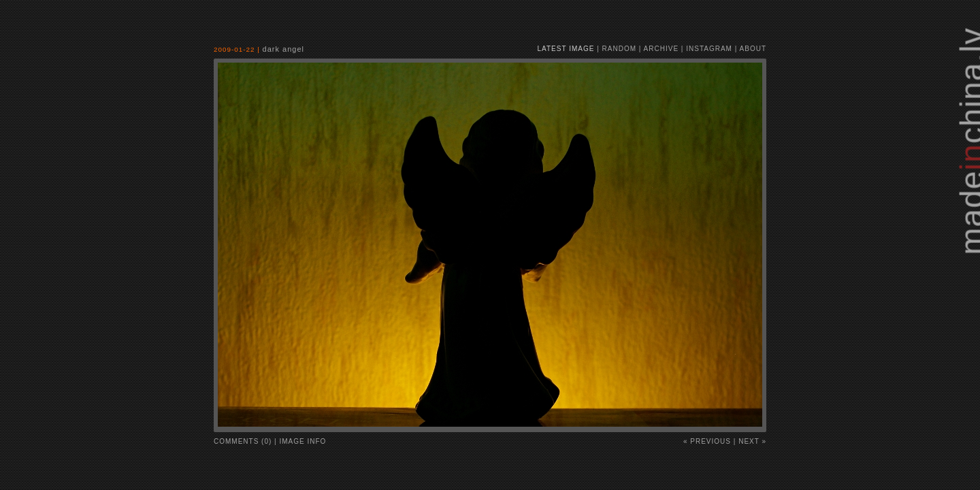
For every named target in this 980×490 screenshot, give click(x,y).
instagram (709, 49)
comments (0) (243, 441)
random (619, 49)
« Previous (707, 441)
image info (303, 441)
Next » (752, 441)
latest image (566, 49)
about (753, 49)
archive (661, 49)
